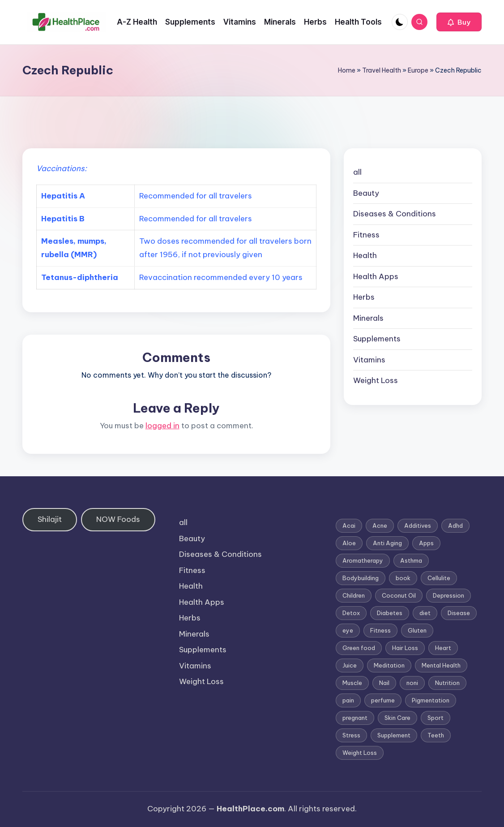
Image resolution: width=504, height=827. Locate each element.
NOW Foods (118, 519)
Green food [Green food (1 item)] (359, 648)
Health (365, 255)
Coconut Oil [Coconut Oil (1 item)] (399, 595)
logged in (162, 426)
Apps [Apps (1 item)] (426, 543)
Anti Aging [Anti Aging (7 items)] (387, 543)
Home (347, 70)
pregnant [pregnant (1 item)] (355, 718)
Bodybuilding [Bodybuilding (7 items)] (361, 578)
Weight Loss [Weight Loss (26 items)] (360, 753)
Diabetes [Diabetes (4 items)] (390, 613)
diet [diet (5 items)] (425, 613)
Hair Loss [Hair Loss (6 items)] (405, 648)
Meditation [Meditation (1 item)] (389, 665)
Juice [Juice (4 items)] (350, 665)
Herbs (364, 297)
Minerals (368, 318)
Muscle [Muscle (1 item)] (352, 683)
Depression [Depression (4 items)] (448, 595)
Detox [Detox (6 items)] (351, 613)
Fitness (366, 235)
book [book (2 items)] (403, 578)
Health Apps (376, 276)
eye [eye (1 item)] (348, 630)
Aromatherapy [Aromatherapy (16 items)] (363, 560)
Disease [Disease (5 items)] (459, 613)
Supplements (377, 339)
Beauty (366, 193)
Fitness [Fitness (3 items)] (380, 630)
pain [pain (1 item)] (348, 700)
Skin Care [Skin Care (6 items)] (397, 718)
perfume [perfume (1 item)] (383, 700)
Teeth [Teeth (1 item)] (436, 735)
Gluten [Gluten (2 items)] (417, 630)
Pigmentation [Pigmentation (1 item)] (431, 700)
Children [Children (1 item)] (354, 595)
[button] (459, 22)
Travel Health (382, 70)
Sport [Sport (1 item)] (436, 718)
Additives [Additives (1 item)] (418, 525)
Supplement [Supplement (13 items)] (394, 735)
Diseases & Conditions (395, 214)
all (357, 172)
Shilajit (50, 519)
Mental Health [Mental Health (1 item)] (441, 665)
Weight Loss (376, 380)
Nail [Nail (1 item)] (384, 683)
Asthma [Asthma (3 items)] (411, 560)
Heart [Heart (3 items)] (443, 648)
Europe (418, 70)
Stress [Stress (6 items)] (351, 735)
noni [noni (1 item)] (412, 683)
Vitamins (369, 360)
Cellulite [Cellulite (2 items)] (439, 578)
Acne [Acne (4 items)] (380, 525)
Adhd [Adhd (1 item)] (455, 525)
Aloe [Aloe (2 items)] (349, 543)
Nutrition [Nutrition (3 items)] (447, 683)
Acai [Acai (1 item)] (349, 525)
